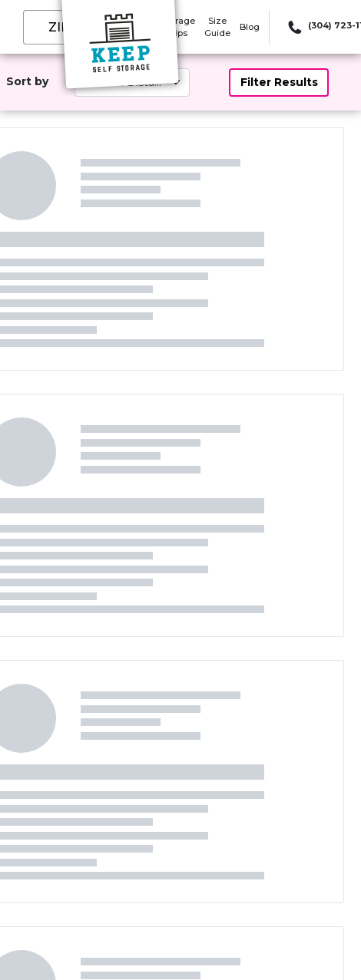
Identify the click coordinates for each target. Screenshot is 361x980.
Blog (250, 27)
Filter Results (279, 82)
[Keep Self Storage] (120, 48)
